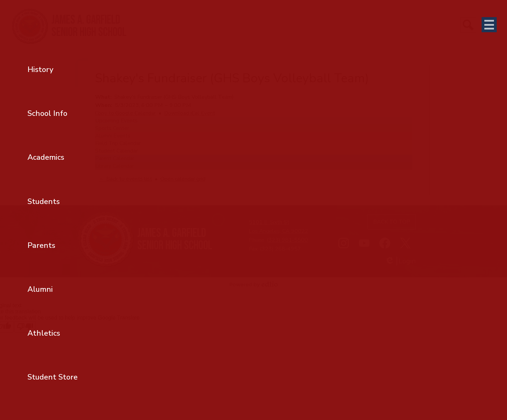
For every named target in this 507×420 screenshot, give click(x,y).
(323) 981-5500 (287, 240)
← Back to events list (126, 179)
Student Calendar (116, 151)
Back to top (392, 222)
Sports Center (112, 128)
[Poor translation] (25, 327)
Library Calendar (114, 166)
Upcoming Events (116, 121)
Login (400, 261)
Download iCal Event (190, 113)
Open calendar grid (183, 179)
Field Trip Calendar (118, 143)
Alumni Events (113, 136)
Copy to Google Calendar (125, 113)
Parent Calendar (115, 158)
